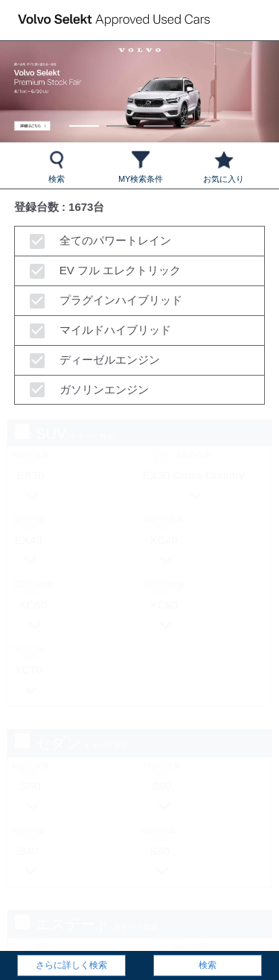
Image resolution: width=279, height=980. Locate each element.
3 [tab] (158, 119)
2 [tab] (121, 119)
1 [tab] (84, 119)
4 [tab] (195, 119)
